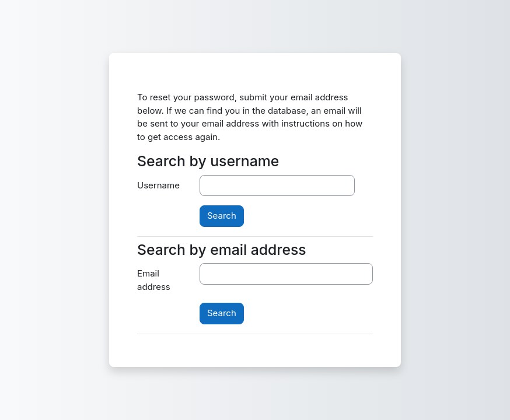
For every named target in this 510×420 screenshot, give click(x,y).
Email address (154, 280)
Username (158, 185)
